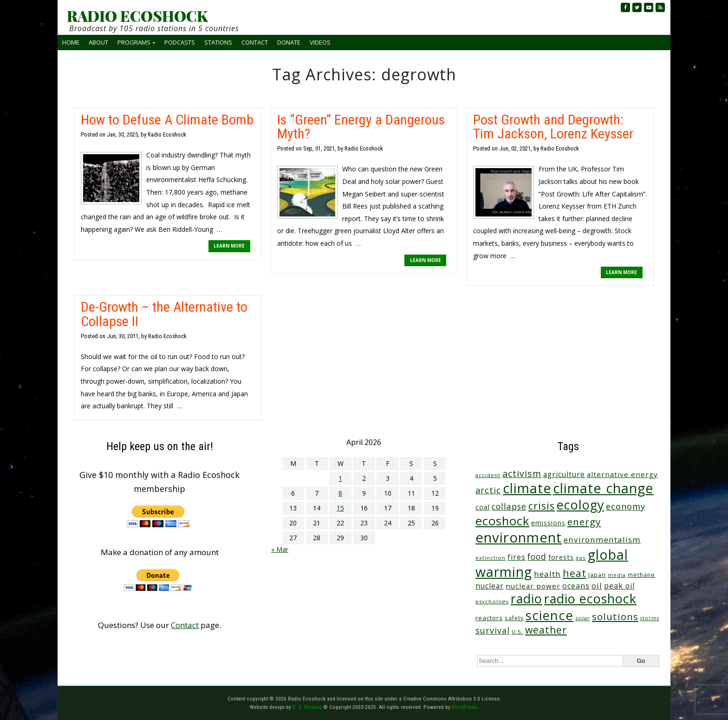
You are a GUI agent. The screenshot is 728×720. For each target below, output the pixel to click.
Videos (320, 42)
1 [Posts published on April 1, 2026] (340, 478)
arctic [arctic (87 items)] (488, 490)
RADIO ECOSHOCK (137, 16)
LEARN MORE (229, 246)
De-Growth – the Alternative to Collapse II (164, 314)
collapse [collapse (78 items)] (509, 506)
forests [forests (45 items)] (561, 557)
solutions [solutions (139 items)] (615, 616)
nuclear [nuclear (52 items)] (490, 586)
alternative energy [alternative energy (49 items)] (622, 474)
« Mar (280, 549)
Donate (289, 42)
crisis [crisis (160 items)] (542, 506)
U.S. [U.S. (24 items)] (517, 632)
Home (71, 42)
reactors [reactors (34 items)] (489, 618)
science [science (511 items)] (549, 615)
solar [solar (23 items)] (583, 618)
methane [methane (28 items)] (641, 575)
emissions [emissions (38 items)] (548, 523)
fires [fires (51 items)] (517, 557)
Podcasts (180, 42)
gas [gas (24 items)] (581, 558)
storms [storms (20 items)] (650, 618)
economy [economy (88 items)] (626, 506)
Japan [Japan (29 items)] (597, 575)
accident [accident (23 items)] (488, 475)
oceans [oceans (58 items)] (576, 586)
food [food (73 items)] (537, 557)
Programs (134, 42)
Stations (218, 42)
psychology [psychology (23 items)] (492, 601)
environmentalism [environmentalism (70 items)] (602, 540)
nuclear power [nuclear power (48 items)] (533, 586)
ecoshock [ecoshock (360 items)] (502, 521)
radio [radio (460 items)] (526, 599)
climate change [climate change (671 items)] (603, 488)
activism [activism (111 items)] (522, 474)
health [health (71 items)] (547, 574)
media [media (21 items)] (617, 575)
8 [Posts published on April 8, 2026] (340, 493)
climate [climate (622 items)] (527, 488)
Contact (255, 42)
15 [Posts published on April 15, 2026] (340, 508)
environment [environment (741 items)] (519, 537)
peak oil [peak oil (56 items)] (619, 586)
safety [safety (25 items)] (514, 618)
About (98, 42)
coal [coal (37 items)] (483, 507)
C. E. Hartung (307, 707)
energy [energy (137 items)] (584, 522)
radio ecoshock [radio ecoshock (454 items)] (590, 599)
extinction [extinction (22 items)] (491, 558)
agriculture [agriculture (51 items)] (564, 474)
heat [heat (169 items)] (575, 573)
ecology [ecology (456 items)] (580, 505)
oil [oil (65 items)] (597, 586)
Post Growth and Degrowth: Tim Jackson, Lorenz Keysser (553, 127)
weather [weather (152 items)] (546, 630)
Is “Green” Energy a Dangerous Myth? (361, 127)
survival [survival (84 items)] (493, 630)
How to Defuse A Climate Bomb (167, 120)
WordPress (465, 707)
